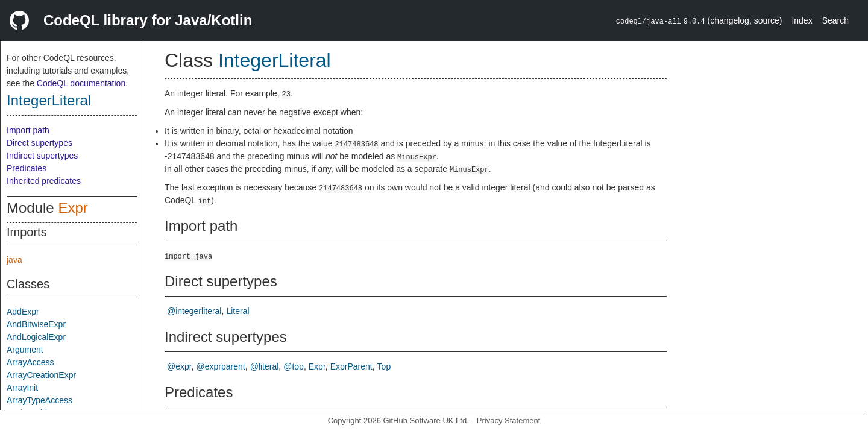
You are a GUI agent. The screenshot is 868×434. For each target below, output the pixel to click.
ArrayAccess (30, 362)
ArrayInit (22, 388)
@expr (179, 366)
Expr (73, 208)
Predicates (27, 168)
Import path (28, 130)
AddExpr (23, 312)
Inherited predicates (44, 181)
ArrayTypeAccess (39, 400)
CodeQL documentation (81, 83)
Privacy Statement (509, 420)
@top (294, 366)
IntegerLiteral (49, 100)
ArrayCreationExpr (41, 375)
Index (802, 20)
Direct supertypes (39, 143)
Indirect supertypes (42, 156)
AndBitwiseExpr (36, 324)
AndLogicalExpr (36, 337)
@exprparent (221, 366)
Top (384, 366)
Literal (237, 311)
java (14, 260)
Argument (25, 350)
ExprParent (351, 366)
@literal (265, 366)
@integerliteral (194, 311)
